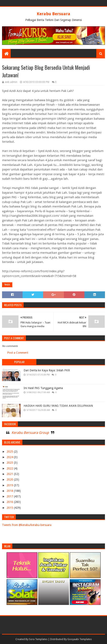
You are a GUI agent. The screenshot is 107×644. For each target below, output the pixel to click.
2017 (10, 496)
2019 (10, 485)
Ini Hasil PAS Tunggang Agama (43, 388)
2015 (10, 508)
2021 (10, 474)
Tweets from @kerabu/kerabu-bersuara (27, 525)
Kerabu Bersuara (53, 14)
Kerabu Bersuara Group (30, 433)
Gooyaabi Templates (80, 639)
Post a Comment (18, 353)
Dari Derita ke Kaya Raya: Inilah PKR (47, 370)
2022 (10, 468)
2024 (10, 457)
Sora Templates (38, 639)
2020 (10, 480)
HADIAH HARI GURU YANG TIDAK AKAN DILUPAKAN (58, 406)
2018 (10, 491)
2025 (10, 452)
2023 (10, 463)
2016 (10, 502)
